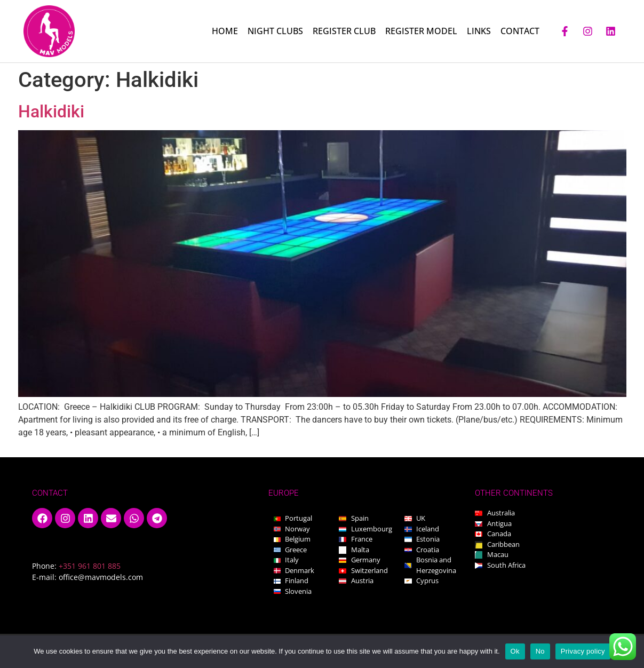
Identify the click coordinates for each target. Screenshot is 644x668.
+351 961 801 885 (90, 566)
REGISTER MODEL (421, 31)
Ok (515, 651)
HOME (225, 31)
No (540, 651)
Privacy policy (583, 651)
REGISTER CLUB (344, 31)
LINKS (479, 31)
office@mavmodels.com (101, 577)
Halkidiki (51, 112)
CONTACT (520, 31)
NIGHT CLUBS (275, 31)
